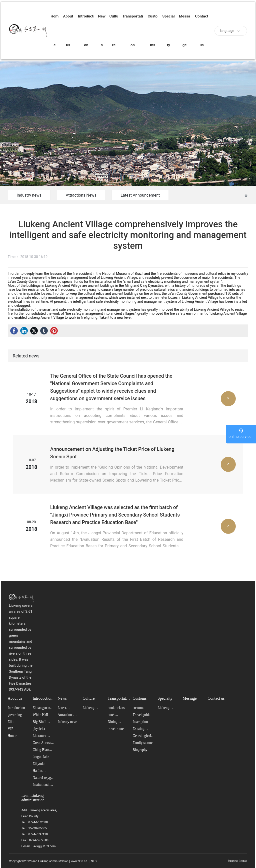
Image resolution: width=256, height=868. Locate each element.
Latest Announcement (140, 195)
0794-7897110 (38, 834)
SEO (93, 861)
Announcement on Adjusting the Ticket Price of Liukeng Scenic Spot (112, 453)
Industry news (29, 195)
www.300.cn (79, 861)
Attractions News (81, 195)
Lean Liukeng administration (33, 798)
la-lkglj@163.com (44, 846)
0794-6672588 (38, 822)
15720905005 (38, 828)
